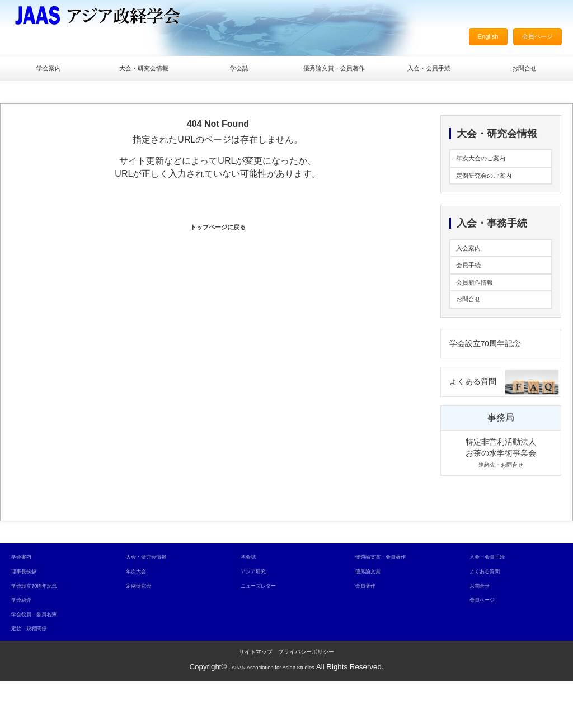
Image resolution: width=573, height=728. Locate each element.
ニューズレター (266, 632)
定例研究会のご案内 (496, 189)
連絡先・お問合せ (501, 511)
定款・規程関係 (37, 675)
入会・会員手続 (429, 71)
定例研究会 (144, 632)
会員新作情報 (483, 311)
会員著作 (370, 632)
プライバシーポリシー (306, 699)
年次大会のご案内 (492, 166)
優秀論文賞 (374, 618)
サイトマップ (256, 699)
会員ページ (530, 39)
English (469, 39)
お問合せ (524, 71)
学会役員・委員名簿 (44, 661)
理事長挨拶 (29, 618)
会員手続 (474, 289)
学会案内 (49, 71)
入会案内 (474, 266)
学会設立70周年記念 (498, 383)
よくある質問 (481, 426)
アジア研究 (259, 618)
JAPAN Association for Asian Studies (272, 714)
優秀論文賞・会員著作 (334, 71)
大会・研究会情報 (144, 71)
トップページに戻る (218, 231)
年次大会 (140, 618)
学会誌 (239, 71)
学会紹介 (26, 646)
